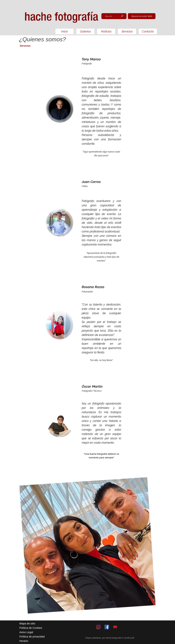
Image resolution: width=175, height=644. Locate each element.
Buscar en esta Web (142, 16)
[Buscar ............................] (114, 16)
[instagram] (98, 627)
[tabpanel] (101, 109)
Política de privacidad (32, 637)
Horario (24, 641)
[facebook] (107, 627)
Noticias (106, 31)
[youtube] (115, 627)
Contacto (148, 31)
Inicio (64, 31)
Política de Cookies (31, 628)
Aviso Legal (26, 632)
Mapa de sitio (27, 624)
